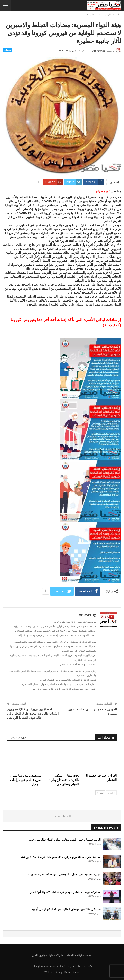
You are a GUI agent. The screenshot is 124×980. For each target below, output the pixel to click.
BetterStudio (72, 972)
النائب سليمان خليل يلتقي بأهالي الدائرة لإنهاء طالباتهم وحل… (64, 840)
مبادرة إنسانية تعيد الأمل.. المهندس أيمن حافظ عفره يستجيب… (63, 874)
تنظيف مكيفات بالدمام (79, 955)
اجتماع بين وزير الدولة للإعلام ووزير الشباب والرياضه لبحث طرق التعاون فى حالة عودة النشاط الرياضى (33, 713)
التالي (100, 793)
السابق (111, 793)
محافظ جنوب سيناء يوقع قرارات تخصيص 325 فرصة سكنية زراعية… (60, 857)
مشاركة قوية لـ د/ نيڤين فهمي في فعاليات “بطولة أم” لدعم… (64, 892)
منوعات (7, 50)
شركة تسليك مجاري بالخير (47, 955)
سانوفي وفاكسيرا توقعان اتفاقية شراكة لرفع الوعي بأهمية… (65, 909)
